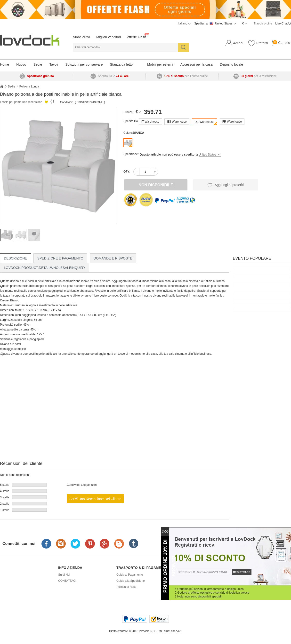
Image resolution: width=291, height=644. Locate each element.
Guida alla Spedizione (131, 581)
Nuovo (21, 64)
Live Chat (281, 24)
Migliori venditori (109, 37)
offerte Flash (137, 37)
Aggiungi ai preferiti (226, 185)
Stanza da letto (121, 64)
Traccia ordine (263, 24)
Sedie (38, 64)
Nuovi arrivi (81, 37)
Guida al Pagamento (130, 575)
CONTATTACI (67, 581)
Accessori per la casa (197, 64)
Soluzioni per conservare (84, 64)
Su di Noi (64, 575)
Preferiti (258, 43)
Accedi (238, 43)
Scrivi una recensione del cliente (95, 499)
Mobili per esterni (160, 64)
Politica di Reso (126, 587)
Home (4, 64)
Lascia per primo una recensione (21, 102)
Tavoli (54, 64)
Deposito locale (232, 64)
